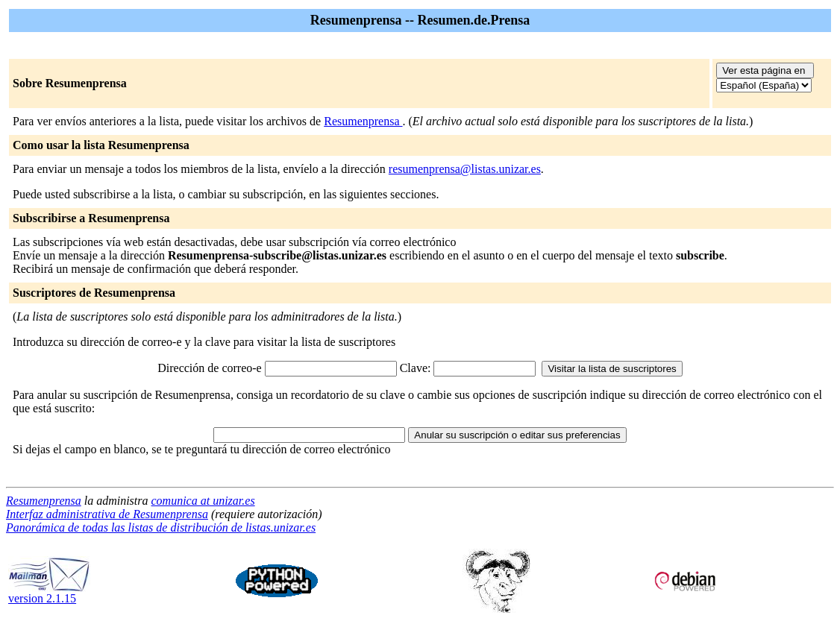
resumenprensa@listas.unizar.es (465, 169)
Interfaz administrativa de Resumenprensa (107, 514)
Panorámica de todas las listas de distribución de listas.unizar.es (161, 527)
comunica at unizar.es (203, 501)
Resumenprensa (363, 121)
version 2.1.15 (49, 593)
